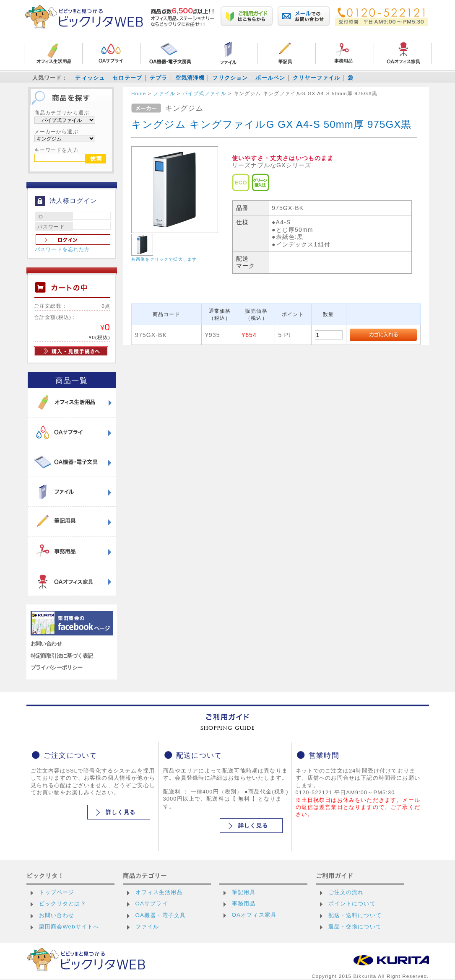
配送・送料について (355, 915)
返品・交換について (355, 927)
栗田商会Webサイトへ (69, 927)
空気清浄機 (190, 78)
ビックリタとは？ (63, 904)
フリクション (230, 78)
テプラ (159, 78)
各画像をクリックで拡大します (164, 259)
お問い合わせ (46, 644)
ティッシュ (90, 78)
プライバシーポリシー (57, 668)
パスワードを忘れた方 (62, 249)
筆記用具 (244, 892)
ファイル (147, 927)
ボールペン (270, 78)
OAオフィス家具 (254, 915)
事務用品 (244, 904)
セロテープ (127, 78)
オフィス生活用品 (159, 892)
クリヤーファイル (316, 78)
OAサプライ (152, 904)
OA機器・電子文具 (161, 915)
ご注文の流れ (346, 892)
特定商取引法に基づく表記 (62, 656)
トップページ (57, 892)
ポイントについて (352, 904)
